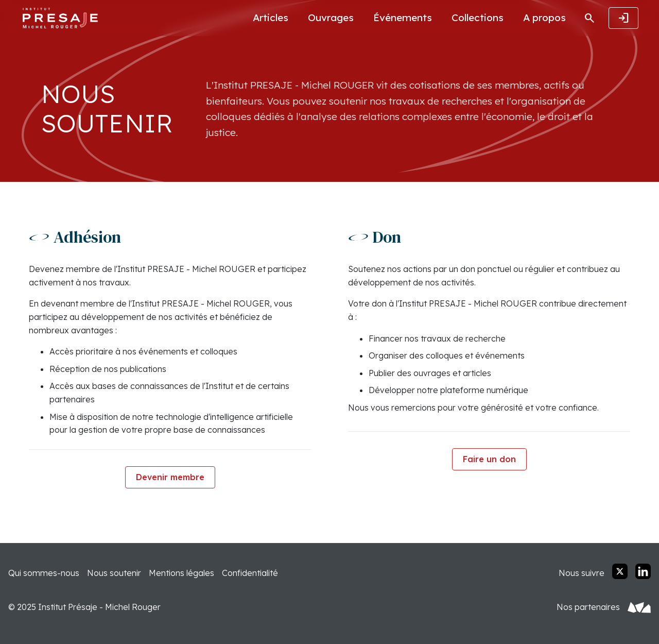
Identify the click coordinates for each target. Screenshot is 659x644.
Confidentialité (250, 573)
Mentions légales (181, 573)
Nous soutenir (114, 573)
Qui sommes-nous (44, 573)
